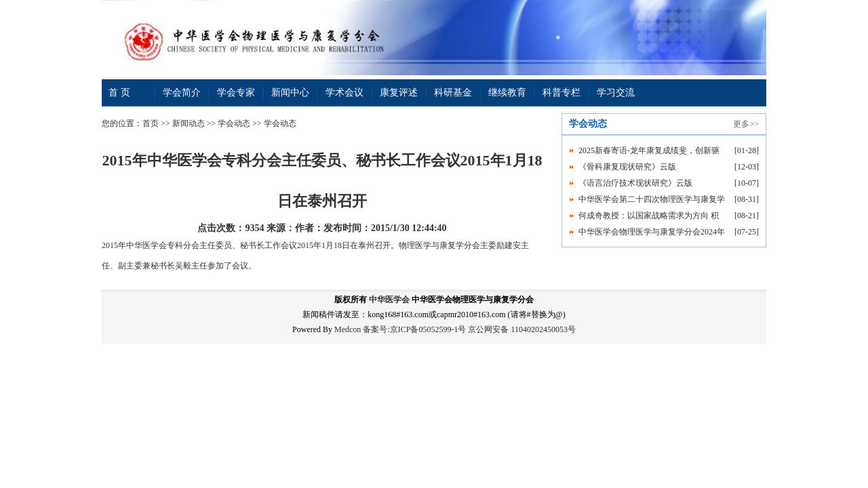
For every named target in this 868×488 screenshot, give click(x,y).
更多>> (746, 124)
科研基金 (453, 93)
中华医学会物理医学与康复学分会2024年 (652, 232)
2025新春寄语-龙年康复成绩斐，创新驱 (649, 150)
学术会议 (344, 93)
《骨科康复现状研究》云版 (627, 167)
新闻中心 (290, 93)
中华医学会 (389, 300)
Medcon (348, 329)
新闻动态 (189, 123)
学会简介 (182, 93)
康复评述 (399, 93)
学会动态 (234, 123)
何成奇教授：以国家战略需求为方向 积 (649, 216)
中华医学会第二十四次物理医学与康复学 (652, 199)
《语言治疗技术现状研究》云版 (635, 183)
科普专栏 (561, 93)
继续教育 (507, 93)
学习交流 (616, 93)
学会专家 (236, 93)
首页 (151, 123)
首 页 (119, 93)
